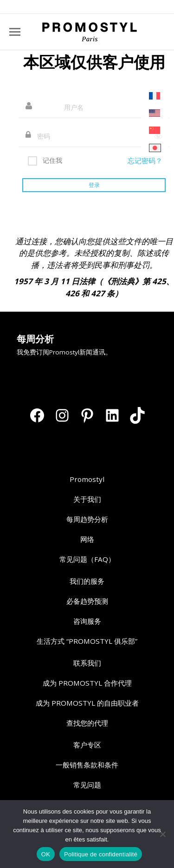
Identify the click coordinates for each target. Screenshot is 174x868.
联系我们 (87, 663)
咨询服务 (87, 621)
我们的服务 (87, 581)
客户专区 (87, 745)
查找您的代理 (87, 723)
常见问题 (87, 785)
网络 (87, 539)
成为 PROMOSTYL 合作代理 (87, 683)
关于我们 (87, 499)
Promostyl (87, 479)
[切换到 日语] (155, 148)
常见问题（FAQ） (87, 559)
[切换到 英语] (155, 113)
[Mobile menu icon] (15, 32)
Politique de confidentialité (101, 854)
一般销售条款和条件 (87, 765)
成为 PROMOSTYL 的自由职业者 (87, 703)
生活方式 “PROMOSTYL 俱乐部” (87, 641)
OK (46, 854)
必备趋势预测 (87, 601)
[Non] (162, 834)
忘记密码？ (145, 160)
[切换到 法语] (155, 96)
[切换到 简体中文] (155, 130)
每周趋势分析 (87, 519)
